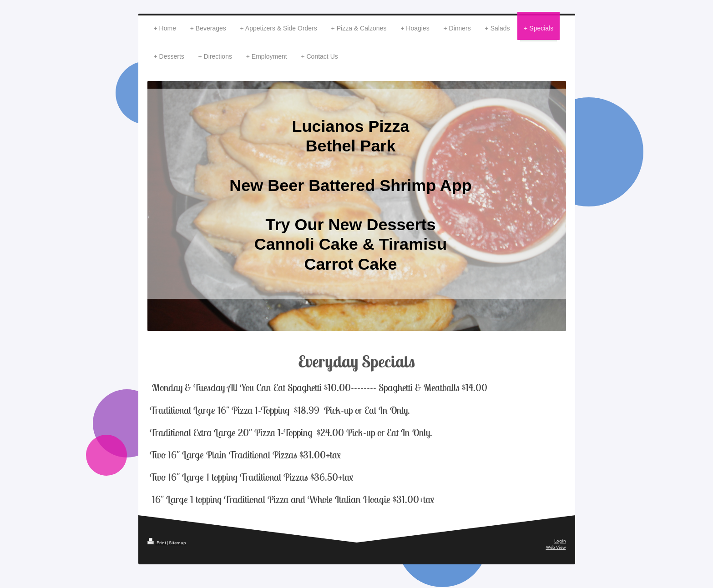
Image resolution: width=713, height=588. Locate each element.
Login (560, 541)
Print (157, 543)
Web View (556, 547)
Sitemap (177, 543)
